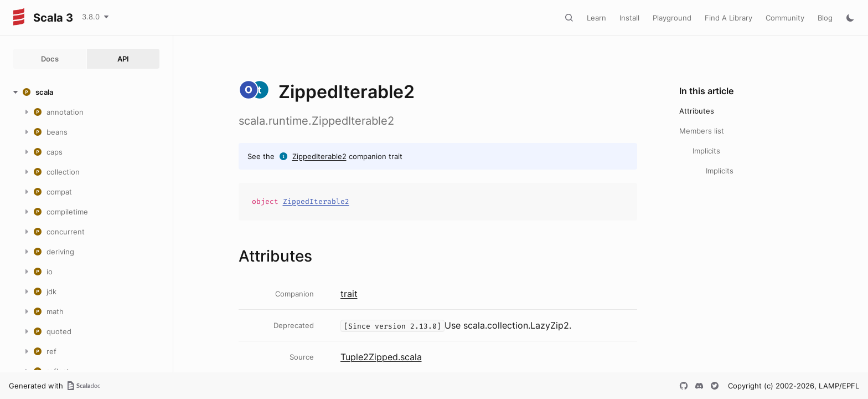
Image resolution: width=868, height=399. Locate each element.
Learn (596, 18)
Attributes (697, 111)
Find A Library (728, 18)
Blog (825, 18)
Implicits (706, 151)
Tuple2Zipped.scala (381, 357)
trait (349, 294)
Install (629, 18)
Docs (50, 59)
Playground (672, 18)
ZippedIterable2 (319, 156)
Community (785, 18)
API (123, 59)
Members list (702, 131)
